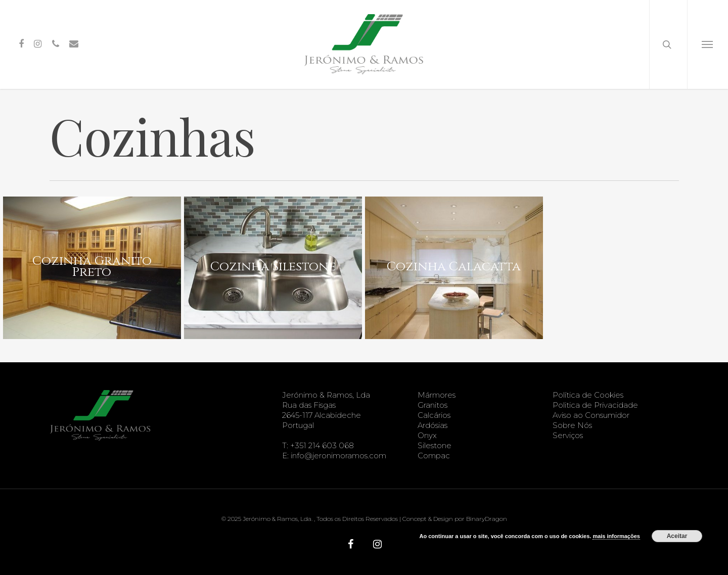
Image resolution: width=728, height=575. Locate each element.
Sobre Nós (572, 425)
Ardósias (433, 425)
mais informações (616, 536)
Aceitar (677, 536)
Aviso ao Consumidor (591, 415)
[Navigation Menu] (708, 44)
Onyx (427, 435)
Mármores (437, 395)
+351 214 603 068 (322, 445)
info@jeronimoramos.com (338, 456)
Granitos (433, 405)
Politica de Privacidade (595, 405)
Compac (434, 456)
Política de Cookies (588, 395)
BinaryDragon (487, 519)
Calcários (434, 415)
